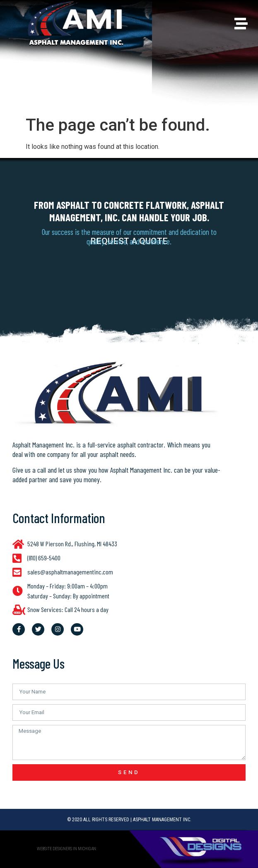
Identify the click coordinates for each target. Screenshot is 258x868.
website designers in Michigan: (67, 849)
